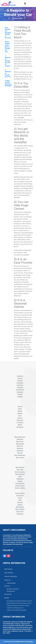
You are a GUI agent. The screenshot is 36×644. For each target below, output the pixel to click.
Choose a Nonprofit (11, 576)
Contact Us (8, 594)
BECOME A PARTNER (13, 589)
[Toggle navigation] (25, 4)
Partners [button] (7, 586)
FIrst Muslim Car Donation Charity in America (8, 33)
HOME (16, 18)
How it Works (9, 573)
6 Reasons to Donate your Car (15, 608)
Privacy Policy (29, 642)
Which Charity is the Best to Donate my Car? (7, 47)
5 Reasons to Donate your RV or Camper (8, 61)
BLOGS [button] (7, 598)
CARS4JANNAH (11, 583)
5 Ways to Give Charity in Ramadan (8, 83)
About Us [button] (7, 580)
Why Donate (8, 569)
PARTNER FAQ (11, 591)
